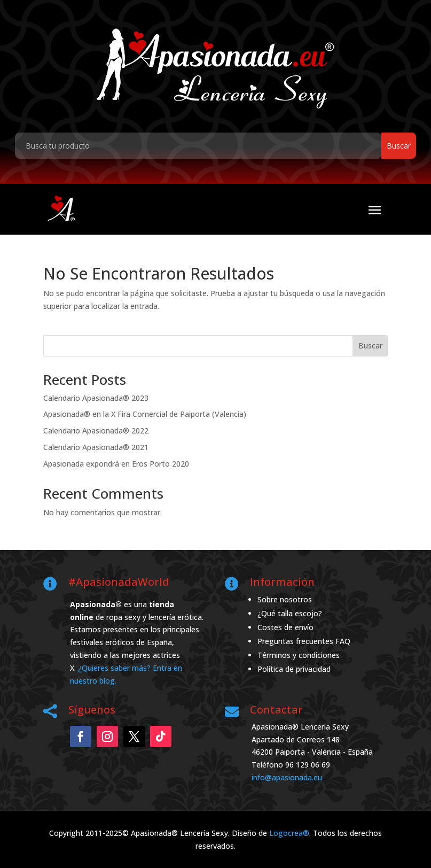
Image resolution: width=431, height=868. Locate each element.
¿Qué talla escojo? (290, 613)
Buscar (370, 346)
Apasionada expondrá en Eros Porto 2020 (116, 464)
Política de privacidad (294, 669)
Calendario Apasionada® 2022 (96, 431)
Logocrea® (289, 833)
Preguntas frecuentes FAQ (304, 641)
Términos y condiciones (299, 655)
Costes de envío (285, 627)
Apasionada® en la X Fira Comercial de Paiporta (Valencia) (145, 414)
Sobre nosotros (285, 599)
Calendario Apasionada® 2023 (96, 398)
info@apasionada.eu (287, 777)
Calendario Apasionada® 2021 (96, 447)
